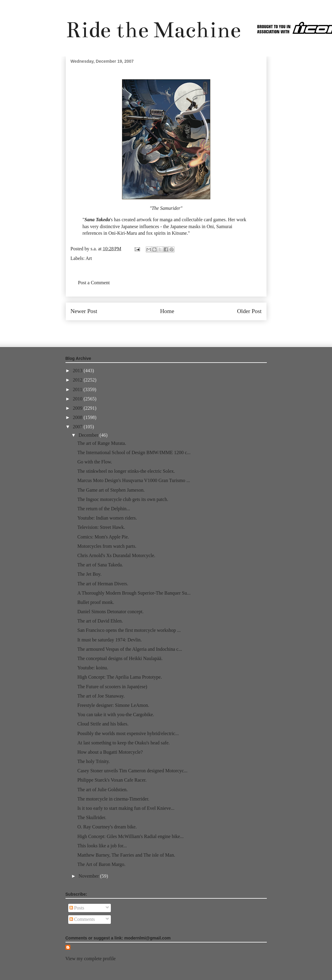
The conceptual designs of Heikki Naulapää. (120, 658)
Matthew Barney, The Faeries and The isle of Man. (126, 855)
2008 (78, 417)
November (89, 876)
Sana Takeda (97, 220)
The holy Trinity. (93, 761)
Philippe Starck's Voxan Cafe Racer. (112, 780)
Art (89, 258)
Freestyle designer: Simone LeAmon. (113, 705)
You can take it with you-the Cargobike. (116, 715)
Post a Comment (94, 283)
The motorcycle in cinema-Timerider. (113, 799)
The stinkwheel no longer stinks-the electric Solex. (126, 471)
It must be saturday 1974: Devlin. (109, 640)
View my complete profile (91, 959)
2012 (78, 380)
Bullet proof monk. (96, 602)
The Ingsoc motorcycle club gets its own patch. (123, 499)
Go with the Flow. (94, 462)
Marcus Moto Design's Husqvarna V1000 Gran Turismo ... (134, 480)
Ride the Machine (153, 30)
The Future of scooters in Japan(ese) (112, 687)
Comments (82, 919)
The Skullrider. (92, 817)
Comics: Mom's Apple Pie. (103, 537)
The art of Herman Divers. (103, 584)
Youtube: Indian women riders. (107, 518)
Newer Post (84, 311)
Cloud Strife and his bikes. (103, 724)
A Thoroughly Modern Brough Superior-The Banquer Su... (134, 593)
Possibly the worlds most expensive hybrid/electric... (128, 733)
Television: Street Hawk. (101, 527)
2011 (78, 389)
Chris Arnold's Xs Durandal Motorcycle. (116, 555)
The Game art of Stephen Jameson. (111, 490)
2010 (78, 399)
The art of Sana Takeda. (100, 565)
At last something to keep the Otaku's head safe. (123, 743)
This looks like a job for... (102, 846)
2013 (78, 371)
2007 (78, 427)
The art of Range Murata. (102, 443)
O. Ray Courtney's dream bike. (107, 827)
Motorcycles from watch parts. (107, 546)
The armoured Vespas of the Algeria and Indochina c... (129, 649)
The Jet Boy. (89, 574)
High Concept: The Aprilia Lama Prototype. (119, 677)
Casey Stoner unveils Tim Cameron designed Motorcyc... (132, 771)
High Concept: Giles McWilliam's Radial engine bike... (130, 836)
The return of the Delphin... (104, 509)
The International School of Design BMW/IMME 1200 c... (134, 452)
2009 (78, 408)
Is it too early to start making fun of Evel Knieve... (126, 808)
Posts (77, 908)
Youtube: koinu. (93, 668)
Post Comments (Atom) (179, 329)
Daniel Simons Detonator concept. (110, 612)
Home (167, 311)
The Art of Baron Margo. (101, 864)
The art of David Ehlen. (100, 621)
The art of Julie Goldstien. (102, 790)
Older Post (249, 311)
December (89, 435)
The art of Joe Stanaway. (101, 696)
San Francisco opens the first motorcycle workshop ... (129, 630)
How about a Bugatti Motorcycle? (110, 752)
